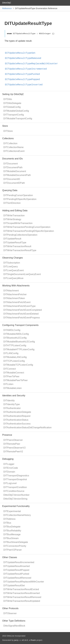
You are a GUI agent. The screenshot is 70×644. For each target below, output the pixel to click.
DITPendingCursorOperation (18, 195)
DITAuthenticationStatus (16, 420)
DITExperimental (12, 511)
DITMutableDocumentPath (17, 175)
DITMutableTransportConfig (18, 119)
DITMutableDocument (15, 171)
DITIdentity (9, 400)
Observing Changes (13, 258)
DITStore (8, 131)
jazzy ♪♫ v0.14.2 (21, 640)
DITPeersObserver (13, 440)
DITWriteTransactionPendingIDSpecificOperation (29, 231)
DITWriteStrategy (12, 219)
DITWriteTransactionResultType (20, 250)
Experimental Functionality (16, 506)
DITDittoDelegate (12, 103)
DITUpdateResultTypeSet (22, 53)
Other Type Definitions (14, 621)
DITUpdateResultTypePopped (24, 79)
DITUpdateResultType (15, 243)
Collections (8, 138)
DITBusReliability (12, 531)
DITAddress (9, 519)
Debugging (8, 459)
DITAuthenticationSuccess (17, 424)
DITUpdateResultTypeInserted (25, 85)
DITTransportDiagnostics (16, 476)
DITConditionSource (14, 491)
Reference (7, 8)
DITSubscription (12, 263)
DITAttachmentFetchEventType (20, 306)
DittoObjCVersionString (15, 499)
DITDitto (8, 99)
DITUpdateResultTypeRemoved (24, 58)
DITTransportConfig (14, 115)
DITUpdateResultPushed (16, 574)
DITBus (7, 523)
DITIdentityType (12, 404)
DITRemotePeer (12, 444)
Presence (7, 435)
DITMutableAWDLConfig (16, 334)
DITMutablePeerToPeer (16, 380)
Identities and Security (14, 396)
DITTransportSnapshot (15, 479)
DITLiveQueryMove (13, 278)
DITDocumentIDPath (14, 183)
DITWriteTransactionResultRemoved (22, 597)
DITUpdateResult (12, 239)
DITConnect (10, 369)
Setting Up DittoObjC (13, 94)
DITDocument (11, 164)
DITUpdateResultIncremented (19, 562)
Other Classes (10, 557)
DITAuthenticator (12, 408)
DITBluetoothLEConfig (15, 338)
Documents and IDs (12, 159)
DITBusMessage (12, 534)
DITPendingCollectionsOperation (20, 235)
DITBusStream (11, 538)
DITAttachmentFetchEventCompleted (23, 310)
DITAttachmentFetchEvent (17, 302)
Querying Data (10, 190)
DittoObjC (7, 3)
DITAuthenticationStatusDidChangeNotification (27, 428)
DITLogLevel (10, 483)
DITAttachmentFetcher (15, 294)
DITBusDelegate (12, 527)
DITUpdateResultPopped (16, 570)
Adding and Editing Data (15, 211)
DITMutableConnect (14, 373)
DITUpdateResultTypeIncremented (27, 69)
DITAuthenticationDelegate (17, 412)
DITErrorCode (11, 468)
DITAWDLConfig (12, 330)
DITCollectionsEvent (14, 151)
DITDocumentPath (13, 167)
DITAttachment (11, 291)
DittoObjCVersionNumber (16, 495)
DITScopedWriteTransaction (18, 223)
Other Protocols (10, 608)
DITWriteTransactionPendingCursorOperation (27, 227)
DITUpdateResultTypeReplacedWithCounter (33, 64)
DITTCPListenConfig (14, 361)
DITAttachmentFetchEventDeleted (21, 314)
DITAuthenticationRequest (17, 416)
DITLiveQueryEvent (14, 270)
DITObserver (10, 613)
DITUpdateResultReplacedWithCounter (24, 582)
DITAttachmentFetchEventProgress (22, 318)
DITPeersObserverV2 (15, 448)
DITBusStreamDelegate (16, 542)
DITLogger (9, 464)
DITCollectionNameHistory (17, 515)
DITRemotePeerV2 (13, 452)
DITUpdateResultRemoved (17, 578)
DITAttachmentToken (14, 298)
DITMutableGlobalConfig (16, 111)
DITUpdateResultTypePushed (24, 74)
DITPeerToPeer (11, 376)
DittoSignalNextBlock (14, 626)
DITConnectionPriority (15, 546)
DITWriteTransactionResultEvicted (21, 589)
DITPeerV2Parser (13, 550)
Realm (33, 640)
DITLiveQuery (11, 267)
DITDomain (9, 472)
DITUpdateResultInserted (17, 566)
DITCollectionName (13, 147)
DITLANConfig (11, 353)
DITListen (8, 384)
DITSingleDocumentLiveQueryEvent (22, 274)
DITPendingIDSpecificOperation (20, 199)
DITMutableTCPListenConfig (18, 365)
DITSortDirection (12, 203)
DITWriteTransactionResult (17, 246)
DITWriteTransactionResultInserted (22, 593)
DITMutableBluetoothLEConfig (19, 342)
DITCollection (10, 143)
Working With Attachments (16, 286)
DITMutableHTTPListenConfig (19, 349)
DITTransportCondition (15, 487)
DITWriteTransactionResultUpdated (22, 601)
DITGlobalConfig (12, 107)
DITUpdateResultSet (14, 585)
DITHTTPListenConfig (15, 345)
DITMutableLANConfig (15, 357)
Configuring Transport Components (20, 325)
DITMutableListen (13, 388)
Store (5, 126)
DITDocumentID (12, 179)
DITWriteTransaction (14, 215)
